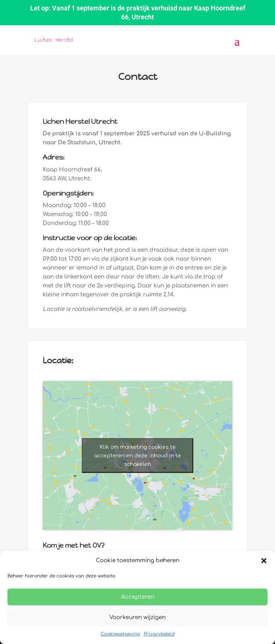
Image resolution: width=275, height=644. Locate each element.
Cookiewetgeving (120, 634)
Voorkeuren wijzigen (137, 617)
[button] (264, 561)
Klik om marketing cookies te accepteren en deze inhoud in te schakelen (137, 455)
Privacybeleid (159, 634)
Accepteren (138, 597)
